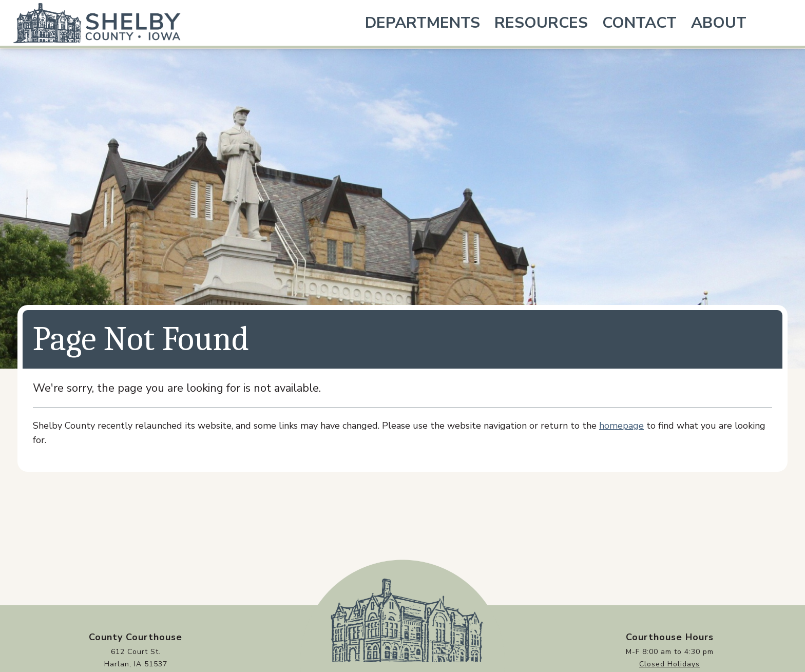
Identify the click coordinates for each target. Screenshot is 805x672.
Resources (541, 23)
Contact (639, 23)
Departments (423, 23)
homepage (621, 426)
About (719, 23)
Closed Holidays (669, 664)
